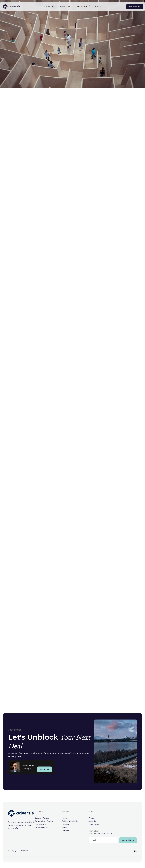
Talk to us (44, 769)
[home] (21, 7)
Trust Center (94, 824)
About (98, 6)
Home (65, 818)
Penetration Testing (44, 821)
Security (92, 821)
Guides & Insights (70, 821)
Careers (65, 824)
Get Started (135, 6)
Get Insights (128, 840)
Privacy (92, 818)
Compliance (40, 824)
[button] (49, 6)
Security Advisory (43, 818)
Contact (65, 831)
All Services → (41, 828)
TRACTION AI (82, 6)
